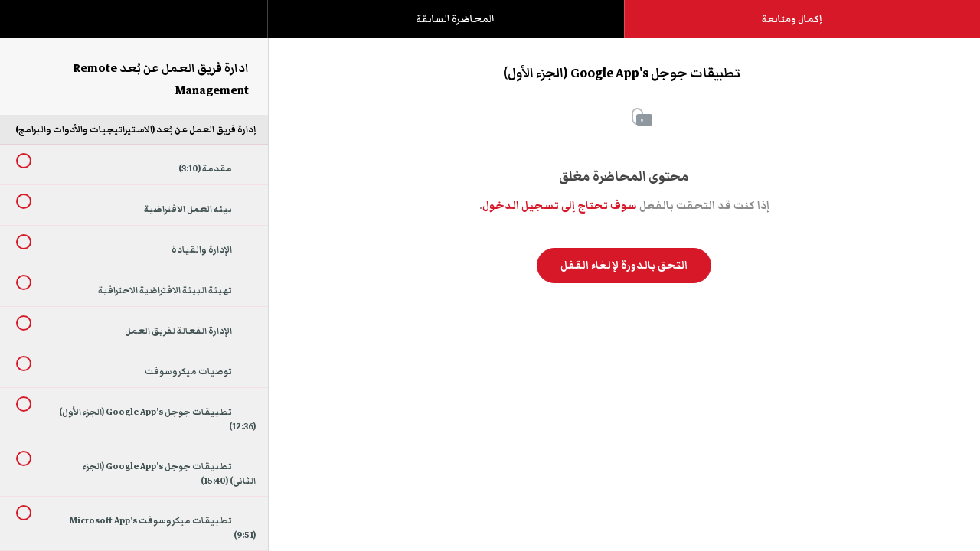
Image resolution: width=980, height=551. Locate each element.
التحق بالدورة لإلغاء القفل (624, 266)
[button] (27, 27)
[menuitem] (134, 34)
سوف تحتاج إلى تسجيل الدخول (560, 206)
